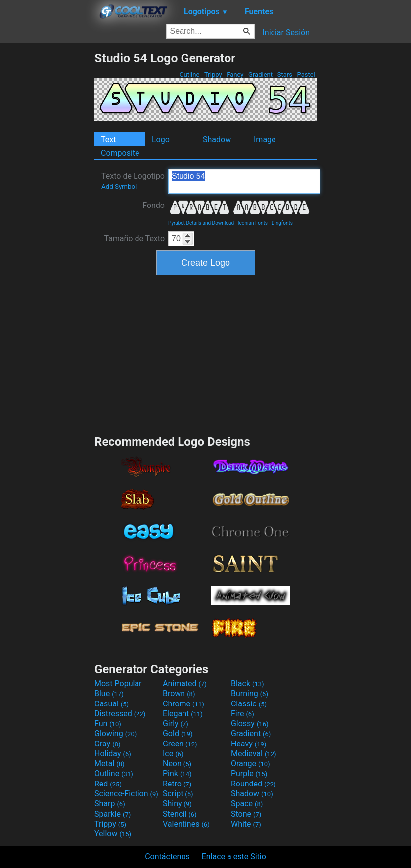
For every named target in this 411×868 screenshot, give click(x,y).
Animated (185, 683)
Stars (285, 74)
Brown (179, 693)
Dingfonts (282, 223)
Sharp (110, 804)
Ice (173, 754)
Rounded (253, 784)
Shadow (217, 140)
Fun (108, 723)
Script (178, 794)
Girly (176, 723)
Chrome (183, 704)
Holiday (113, 754)
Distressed (120, 714)
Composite (120, 153)
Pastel (306, 74)
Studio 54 (244, 181)
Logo (161, 140)
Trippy (213, 74)
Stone (246, 814)
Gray (107, 744)
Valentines (186, 824)
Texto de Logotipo (133, 181)
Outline (189, 74)
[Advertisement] (47, 199)
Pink (177, 773)
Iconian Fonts (253, 223)
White (246, 824)
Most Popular (118, 683)
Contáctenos (167, 856)
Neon (177, 764)
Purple (249, 773)
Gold (178, 733)
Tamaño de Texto (134, 238)
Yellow (113, 834)
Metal (110, 764)
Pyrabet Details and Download (201, 223)
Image (265, 140)
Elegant (183, 714)
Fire (243, 714)
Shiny (177, 804)
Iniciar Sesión (286, 32)
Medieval (254, 754)
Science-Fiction (126, 794)
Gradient (260, 74)
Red (108, 784)
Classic (249, 704)
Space (247, 804)
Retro (177, 784)
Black (248, 683)
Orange (251, 764)
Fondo (154, 205)
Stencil (180, 814)
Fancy (235, 74)
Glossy (250, 723)
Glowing (115, 733)
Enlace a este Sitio (234, 856)
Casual (112, 704)
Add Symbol (119, 186)
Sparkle (113, 814)
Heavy (249, 744)
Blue (109, 693)
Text (108, 140)
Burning (250, 693)
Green (180, 744)
